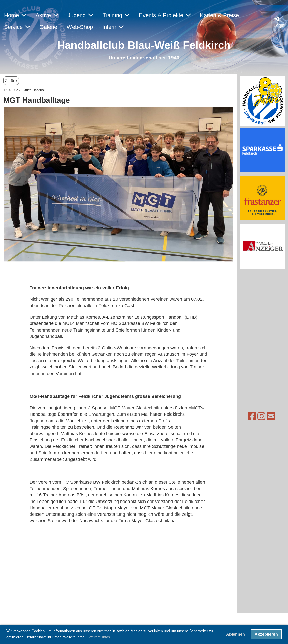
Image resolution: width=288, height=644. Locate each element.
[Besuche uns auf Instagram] (252, 416)
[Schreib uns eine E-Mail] (261, 416)
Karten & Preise (219, 15)
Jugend (80, 15)
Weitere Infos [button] (99, 637)
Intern (113, 27)
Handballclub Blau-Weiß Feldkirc (141, 45)
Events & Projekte (165, 15)
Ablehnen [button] (236, 634)
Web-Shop (80, 27)
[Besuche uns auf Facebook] (242, 416)
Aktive (47, 15)
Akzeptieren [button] (266, 634)
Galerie (48, 27)
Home (15, 15)
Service (17, 27)
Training (116, 15)
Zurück (11, 81)
